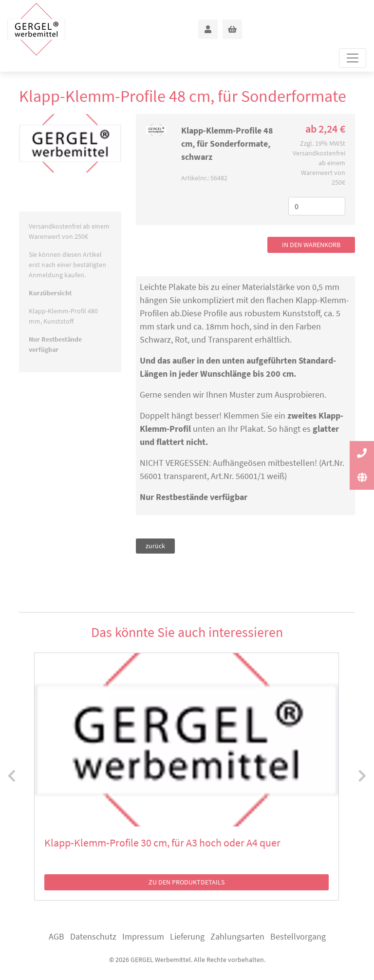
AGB (56, 936)
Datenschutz (93, 936)
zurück (155, 546)
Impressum (143, 936)
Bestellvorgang (298, 936)
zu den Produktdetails (187, 882)
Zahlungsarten (237, 936)
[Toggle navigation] (353, 58)
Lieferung (187, 936)
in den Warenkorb (311, 245)
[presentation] (12, 776)
